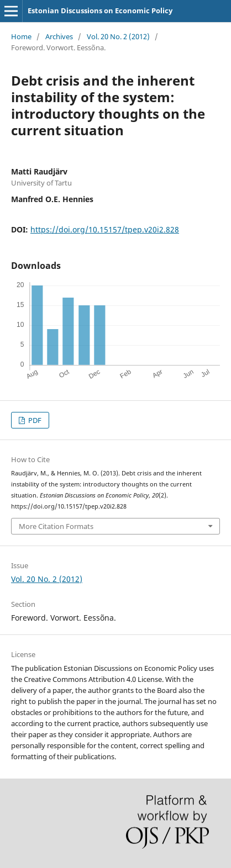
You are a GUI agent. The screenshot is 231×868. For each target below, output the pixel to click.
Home (21, 36)
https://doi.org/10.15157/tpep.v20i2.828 (105, 229)
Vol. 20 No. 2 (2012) (118, 36)
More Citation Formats (56, 526)
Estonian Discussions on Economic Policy (100, 10)
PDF (34, 420)
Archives (59, 36)
